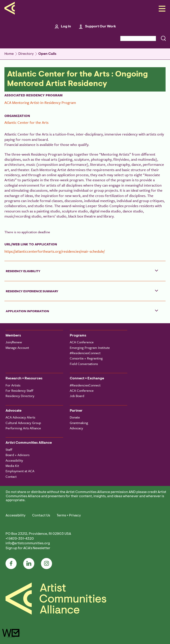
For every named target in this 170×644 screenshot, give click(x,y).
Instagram (46, 564)
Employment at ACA (20, 471)
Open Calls (47, 54)
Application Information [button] (27, 311)
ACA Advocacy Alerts (20, 417)
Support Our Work (100, 27)
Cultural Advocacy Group (23, 423)
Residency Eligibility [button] (23, 271)
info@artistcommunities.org (28, 543)
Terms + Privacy (69, 516)
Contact (11, 476)
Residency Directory (20, 396)
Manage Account (17, 348)
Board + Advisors (17, 455)
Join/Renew (14, 342)
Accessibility (14, 460)
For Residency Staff (19, 390)
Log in (66, 27)
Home (9, 54)
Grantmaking (79, 423)
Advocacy (76, 428)
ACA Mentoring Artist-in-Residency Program (40, 102)
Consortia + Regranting (86, 358)
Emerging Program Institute (90, 348)
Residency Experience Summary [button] (32, 291)
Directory (26, 54)
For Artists (13, 385)
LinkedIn (29, 564)
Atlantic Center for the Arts (26, 122)
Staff (9, 449)
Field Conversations (84, 364)
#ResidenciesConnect (85, 353)
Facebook (11, 564)
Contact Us (41, 516)
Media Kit (12, 466)
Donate (75, 417)
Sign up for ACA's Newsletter (28, 548)
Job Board (77, 396)
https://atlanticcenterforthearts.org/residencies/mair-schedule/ (55, 251)
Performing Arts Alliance (23, 428)
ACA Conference (82, 342)
